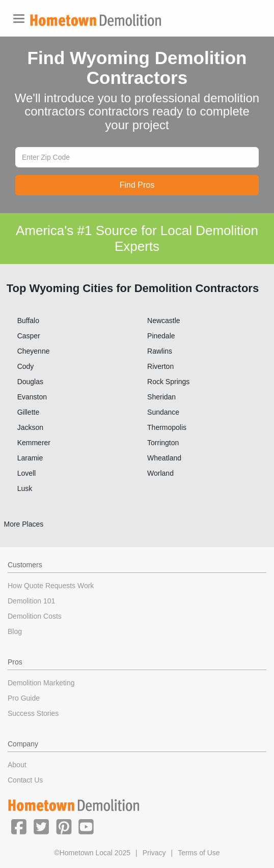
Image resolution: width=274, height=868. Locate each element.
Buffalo (28, 321)
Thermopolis (167, 427)
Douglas (30, 382)
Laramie (30, 458)
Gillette (29, 412)
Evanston (32, 397)
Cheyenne (34, 351)
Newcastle (164, 321)
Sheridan (161, 397)
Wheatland (164, 458)
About (17, 765)
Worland (160, 473)
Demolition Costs (35, 616)
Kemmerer (34, 443)
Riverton (160, 366)
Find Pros (137, 185)
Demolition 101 (31, 601)
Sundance (163, 412)
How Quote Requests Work (51, 586)
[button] (19, 826)
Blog (15, 631)
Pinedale (161, 336)
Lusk (25, 488)
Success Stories (33, 713)
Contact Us (25, 780)
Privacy (154, 853)
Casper (29, 336)
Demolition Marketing (41, 683)
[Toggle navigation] (19, 19)
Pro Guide (24, 698)
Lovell (27, 473)
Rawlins (160, 351)
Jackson (30, 427)
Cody (26, 366)
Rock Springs (168, 382)
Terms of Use (199, 853)
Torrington (163, 443)
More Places (24, 524)
